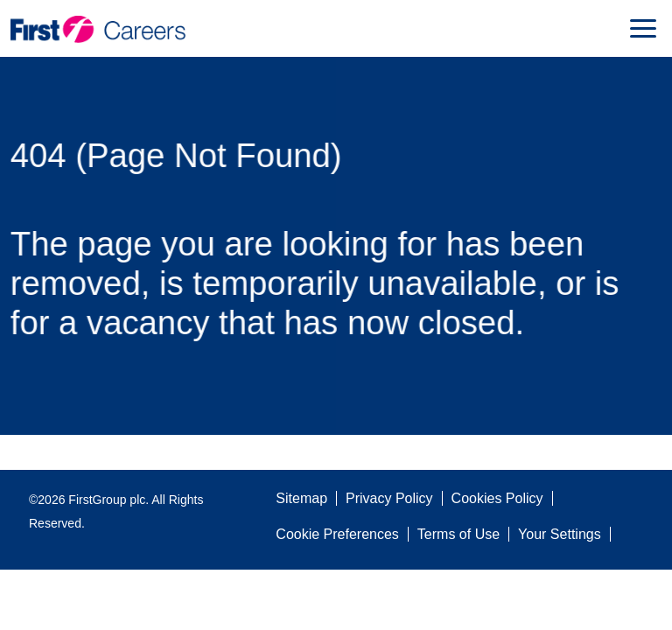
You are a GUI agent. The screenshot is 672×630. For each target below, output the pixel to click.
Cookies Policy (497, 498)
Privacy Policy (389, 498)
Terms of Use (458, 534)
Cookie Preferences (337, 534)
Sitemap (301, 498)
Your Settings (560, 534)
